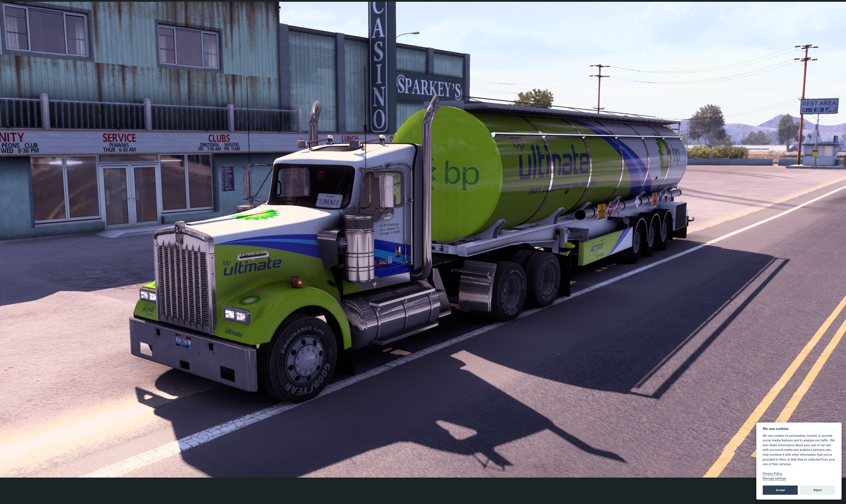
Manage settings (775, 479)
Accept (780, 490)
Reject (818, 490)
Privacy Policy (773, 474)
